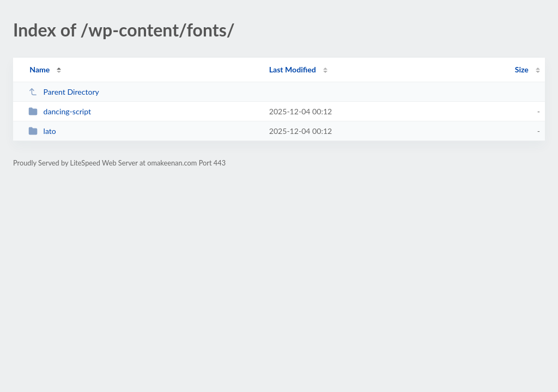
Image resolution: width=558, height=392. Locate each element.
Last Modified (293, 69)
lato (42, 131)
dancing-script (60, 111)
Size (522, 69)
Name (40, 69)
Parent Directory (64, 92)
